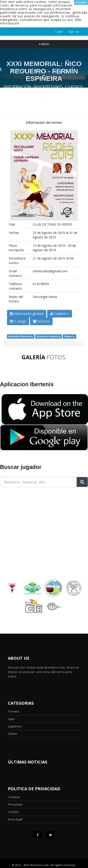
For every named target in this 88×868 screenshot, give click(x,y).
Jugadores (15, 726)
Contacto (14, 797)
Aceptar (81, 2)
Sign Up (74, 32)
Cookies (13, 812)
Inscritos (41, 321)
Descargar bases (45, 297)
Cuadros (60, 314)
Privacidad (15, 804)
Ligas (11, 719)
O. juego (18, 321)
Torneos (14, 711)
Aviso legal (15, 819)
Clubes (13, 734)
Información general (27, 314)
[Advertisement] (28, 519)
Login (59, 32)
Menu (44, 44)
